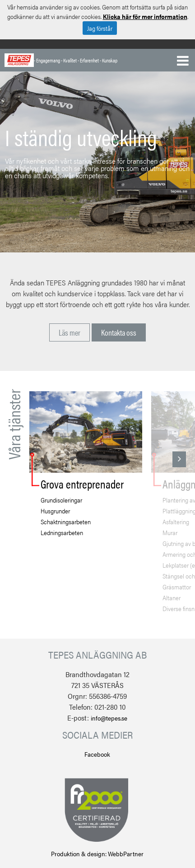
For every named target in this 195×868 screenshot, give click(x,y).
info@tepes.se (109, 718)
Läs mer (70, 332)
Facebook (97, 754)
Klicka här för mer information (145, 16)
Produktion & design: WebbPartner (97, 854)
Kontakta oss (119, 332)
